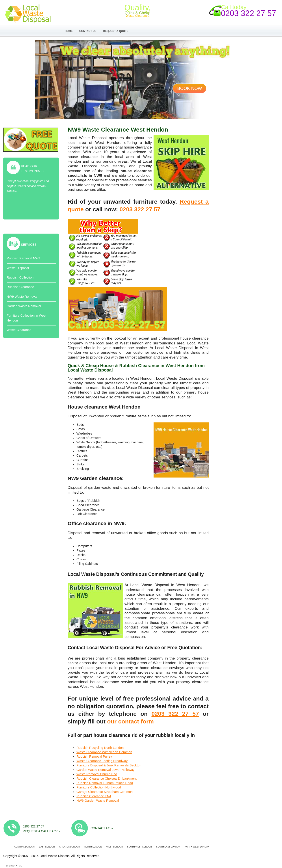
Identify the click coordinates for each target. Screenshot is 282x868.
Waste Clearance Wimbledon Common (104, 752)
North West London (197, 847)
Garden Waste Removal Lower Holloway (105, 770)
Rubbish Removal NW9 (23, 258)
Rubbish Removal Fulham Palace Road (105, 783)
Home (69, 31)
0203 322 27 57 (249, 13)
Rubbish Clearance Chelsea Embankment (107, 779)
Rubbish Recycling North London (100, 748)
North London (93, 847)
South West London (139, 847)
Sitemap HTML (14, 866)
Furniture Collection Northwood (99, 787)
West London (114, 847)
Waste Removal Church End (97, 774)
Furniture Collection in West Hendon (26, 318)
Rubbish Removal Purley (94, 756)
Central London (24, 847)
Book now (189, 88)
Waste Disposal (18, 268)
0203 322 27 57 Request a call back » (42, 829)
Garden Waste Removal (24, 306)
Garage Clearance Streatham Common (105, 792)
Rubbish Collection (20, 277)
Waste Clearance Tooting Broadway (102, 761)
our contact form (130, 721)
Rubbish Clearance (20, 287)
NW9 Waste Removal (22, 297)
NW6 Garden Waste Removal (98, 801)
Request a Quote (116, 31)
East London (47, 847)
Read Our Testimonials (32, 168)
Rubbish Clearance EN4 (94, 796)
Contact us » (102, 828)
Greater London (69, 847)
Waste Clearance (19, 330)
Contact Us (88, 31)
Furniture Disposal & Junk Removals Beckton (109, 765)
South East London (168, 847)
